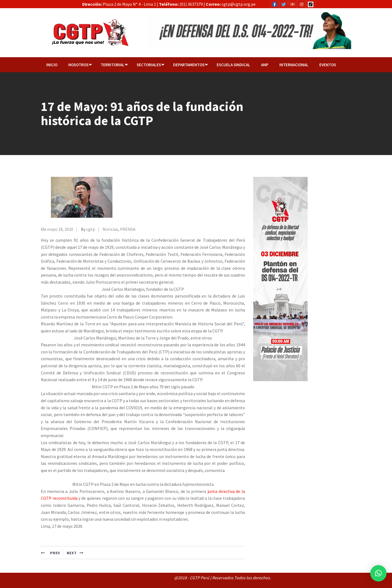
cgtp (91, 229)
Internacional (294, 65)
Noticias (110, 229)
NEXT (75, 553)
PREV (50, 553)
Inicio (52, 65)
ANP (265, 65)
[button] (378, 573)
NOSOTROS (78, 65)
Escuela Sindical (233, 65)
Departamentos (189, 65)
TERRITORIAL (113, 65)
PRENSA (128, 229)
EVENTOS (328, 65)
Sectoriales (149, 65)
